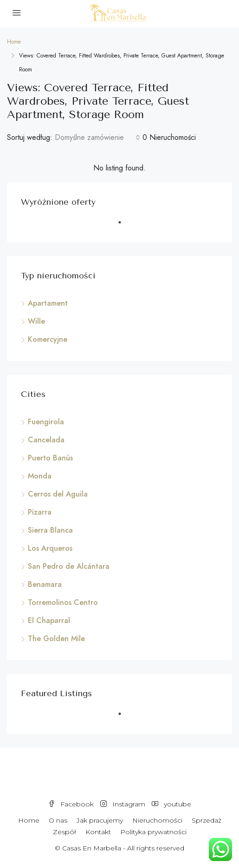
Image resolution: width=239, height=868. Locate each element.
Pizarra (40, 512)
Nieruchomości (157, 820)
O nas (58, 820)
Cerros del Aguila (58, 494)
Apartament (48, 303)
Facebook (71, 804)
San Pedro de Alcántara (69, 566)
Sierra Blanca (50, 530)
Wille (36, 321)
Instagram (123, 804)
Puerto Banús (50, 458)
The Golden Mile (56, 638)
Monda (40, 476)
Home (29, 820)
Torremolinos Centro (63, 602)
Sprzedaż (207, 820)
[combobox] (97, 138)
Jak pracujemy (100, 820)
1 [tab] (124, 226)
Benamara (45, 584)
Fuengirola (46, 422)
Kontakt (98, 832)
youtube (171, 804)
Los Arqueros (50, 548)
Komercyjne (48, 339)
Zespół (65, 832)
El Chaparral (49, 620)
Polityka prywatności (153, 832)
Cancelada (46, 440)
